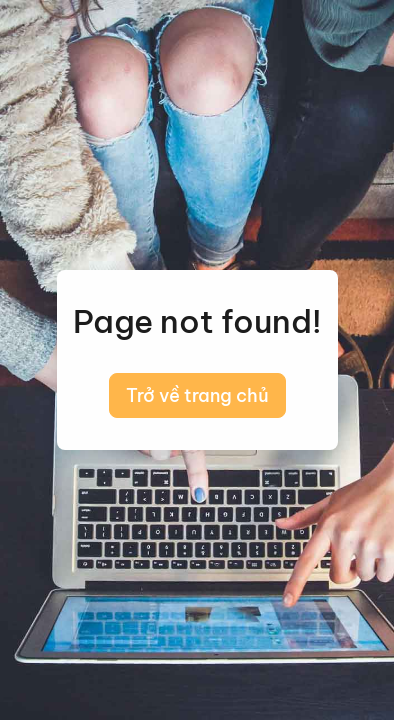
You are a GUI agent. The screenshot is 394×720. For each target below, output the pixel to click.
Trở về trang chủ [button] (197, 395)
